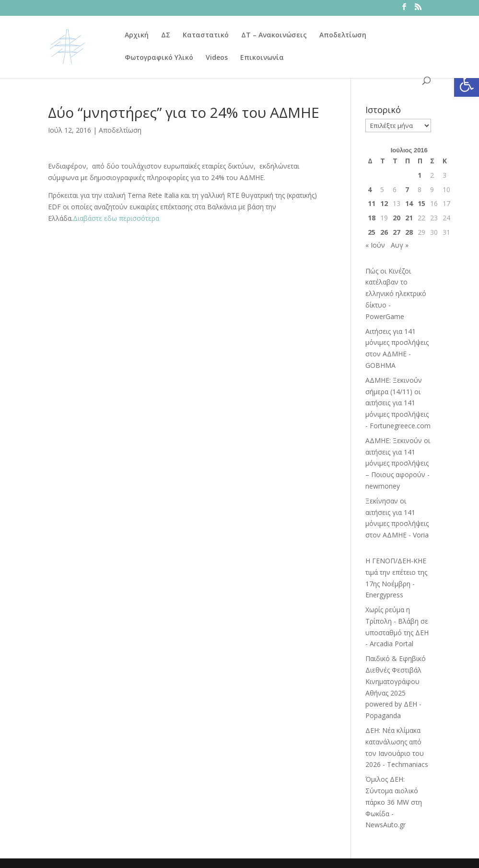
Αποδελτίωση (343, 35)
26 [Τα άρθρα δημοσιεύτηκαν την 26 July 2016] (384, 232)
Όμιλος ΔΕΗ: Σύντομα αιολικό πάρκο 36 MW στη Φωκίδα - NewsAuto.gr (394, 802)
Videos (217, 58)
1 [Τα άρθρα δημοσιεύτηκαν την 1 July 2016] (420, 175)
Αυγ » (400, 245)
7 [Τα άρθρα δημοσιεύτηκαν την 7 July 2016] (407, 189)
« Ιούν (375, 245)
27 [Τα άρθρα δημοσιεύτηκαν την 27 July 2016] (397, 232)
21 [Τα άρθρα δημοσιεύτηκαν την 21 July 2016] (409, 218)
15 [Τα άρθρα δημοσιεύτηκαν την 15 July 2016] (421, 203)
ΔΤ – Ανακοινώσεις (274, 35)
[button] (467, 84)
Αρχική (137, 35)
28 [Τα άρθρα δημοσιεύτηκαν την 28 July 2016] (409, 232)
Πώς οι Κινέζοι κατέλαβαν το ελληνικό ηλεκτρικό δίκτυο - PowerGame (396, 294)
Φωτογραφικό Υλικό (159, 58)
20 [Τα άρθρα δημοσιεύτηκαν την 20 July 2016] (397, 218)
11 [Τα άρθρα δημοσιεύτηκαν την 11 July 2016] (372, 203)
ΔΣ (166, 35)
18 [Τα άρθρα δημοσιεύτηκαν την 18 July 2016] (372, 218)
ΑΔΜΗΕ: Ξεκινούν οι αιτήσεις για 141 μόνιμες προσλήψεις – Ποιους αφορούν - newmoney (398, 463)
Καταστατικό (206, 35)
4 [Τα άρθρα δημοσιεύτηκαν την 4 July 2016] (370, 189)
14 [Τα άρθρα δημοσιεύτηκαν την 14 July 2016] (409, 203)
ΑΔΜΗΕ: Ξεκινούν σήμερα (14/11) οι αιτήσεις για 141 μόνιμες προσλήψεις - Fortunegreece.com (398, 403)
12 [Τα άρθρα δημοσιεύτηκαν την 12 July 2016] (384, 203)
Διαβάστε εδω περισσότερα (116, 218)
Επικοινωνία (262, 58)
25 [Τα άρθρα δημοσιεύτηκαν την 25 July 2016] (372, 232)
